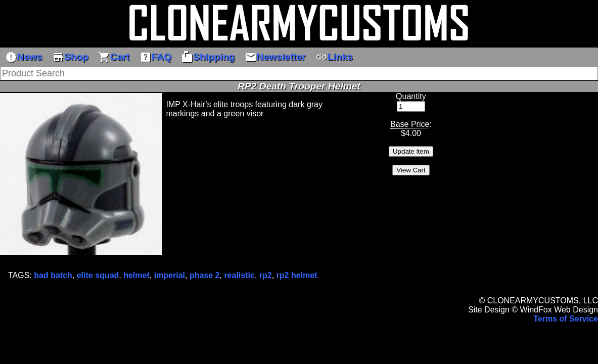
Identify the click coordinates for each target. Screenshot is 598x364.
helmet (136, 275)
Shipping (208, 57)
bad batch (53, 275)
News (24, 57)
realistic (239, 275)
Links (334, 57)
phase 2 (205, 275)
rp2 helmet (297, 275)
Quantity (411, 96)
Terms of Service (566, 319)
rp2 (266, 275)
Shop (70, 57)
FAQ (155, 57)
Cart (114, 57)
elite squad (98, 275)
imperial (170, 275)
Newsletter (275, 57)
